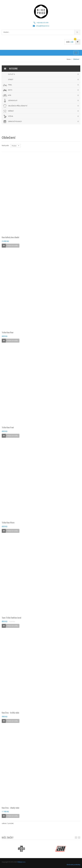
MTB (10, 95)
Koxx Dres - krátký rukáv (10, 714)
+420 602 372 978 (42, 23)
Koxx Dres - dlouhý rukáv (10, 809)
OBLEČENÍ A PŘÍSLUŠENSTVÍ (18, 106)
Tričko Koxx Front (8, 428)
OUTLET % (12, 74)
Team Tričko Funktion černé (11, 618)
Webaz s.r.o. (22, 862)
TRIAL (10, 85)
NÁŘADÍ (11, 111)
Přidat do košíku (13, 246)
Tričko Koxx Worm (8, 523)
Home (69, 59)
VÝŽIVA (11, 116)
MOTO (10, 90)
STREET (11, 80)
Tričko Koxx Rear (8, 333)
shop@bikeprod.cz (43, 26)
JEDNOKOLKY (13, 100)
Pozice (15, 146)
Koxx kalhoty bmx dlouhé (10, 238)
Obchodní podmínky (73, 865)
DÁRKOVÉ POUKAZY (15, 121)
